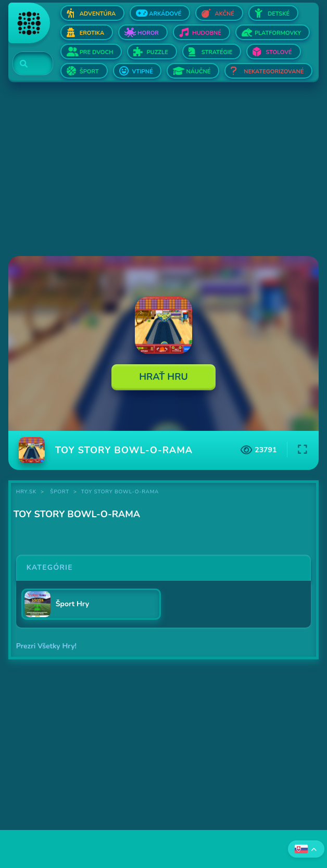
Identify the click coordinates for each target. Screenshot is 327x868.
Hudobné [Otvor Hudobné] (207, 33)
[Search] (27, 64)
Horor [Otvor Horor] (148, 33)
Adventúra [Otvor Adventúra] (98, 14)
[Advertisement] (164, 170)
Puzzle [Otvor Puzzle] (157, 52)
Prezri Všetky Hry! (46, 646)
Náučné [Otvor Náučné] (198, 72)
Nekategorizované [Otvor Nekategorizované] (274, 72)
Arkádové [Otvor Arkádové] (165, 14)
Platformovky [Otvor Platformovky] (278, 33)
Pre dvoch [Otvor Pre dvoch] (97, 52)
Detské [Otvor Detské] (279, 14)
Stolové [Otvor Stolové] (279, 52)
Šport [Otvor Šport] (89, 72)
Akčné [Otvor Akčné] (224, 14)
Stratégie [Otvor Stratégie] (217, 52)
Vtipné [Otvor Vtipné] (143, 72)
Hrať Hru (164, 377)
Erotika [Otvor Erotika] (92, 33)
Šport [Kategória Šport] (60, 492)
